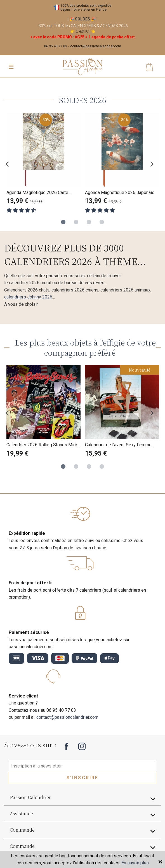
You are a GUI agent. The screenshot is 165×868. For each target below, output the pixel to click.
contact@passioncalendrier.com (96, 46)
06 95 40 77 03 (56, 46)
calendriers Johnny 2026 (28, 297)
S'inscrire (83, 778)
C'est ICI (83, 31)
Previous (11, 164)
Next (154, 164)
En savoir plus (135, 863)
